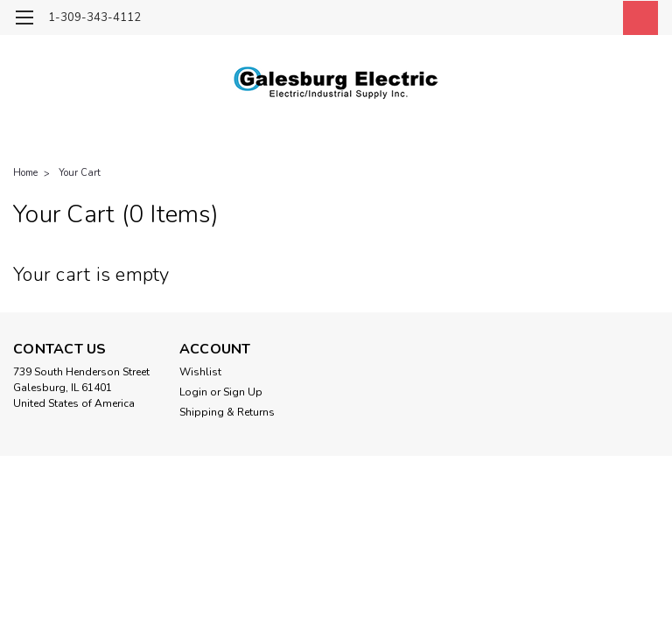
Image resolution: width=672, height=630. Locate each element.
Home (25, 173)
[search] (557, 18)
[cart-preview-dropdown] (637, 18)
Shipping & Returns (227, 412)
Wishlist (200, 372)
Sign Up (243, 392)
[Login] (597, 18)
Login (193, 392)
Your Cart (80, 173)
